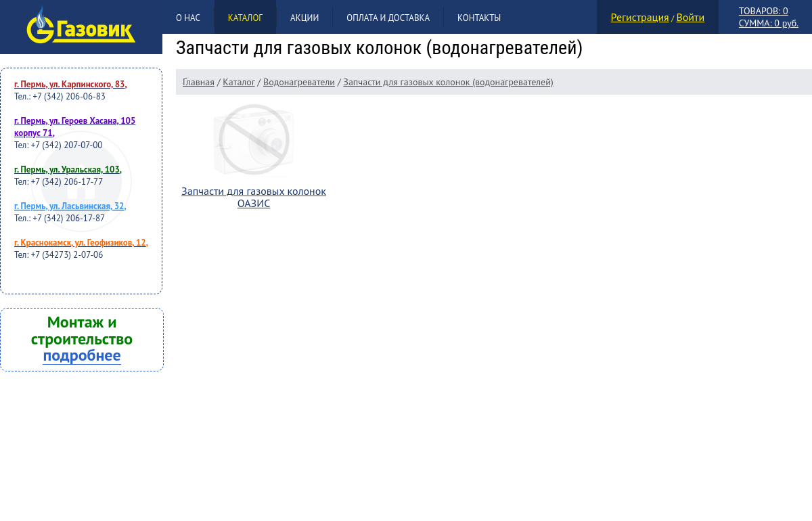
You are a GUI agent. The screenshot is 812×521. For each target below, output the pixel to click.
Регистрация (640, 17)
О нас (188, 18)
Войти (690, 17)
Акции (304, 18)
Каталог (245, 18)
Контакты (479, 18)
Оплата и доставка (388, 18)
